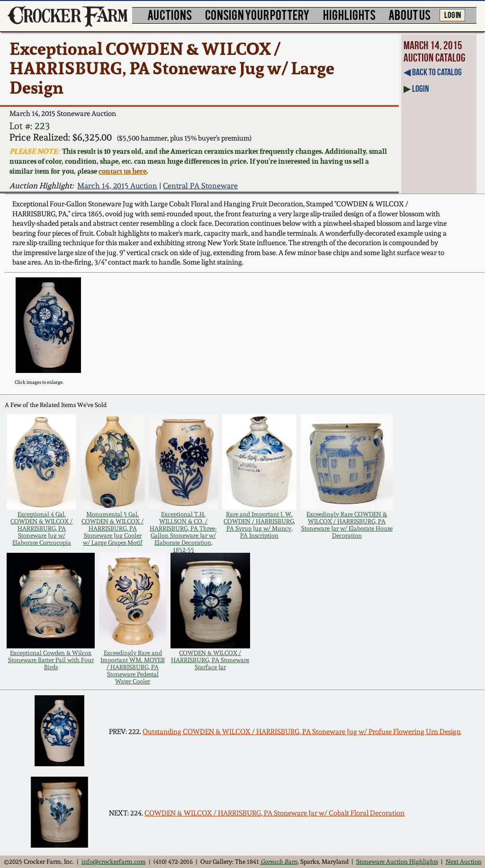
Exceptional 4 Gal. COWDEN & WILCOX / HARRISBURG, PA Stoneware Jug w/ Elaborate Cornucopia (41, 528)
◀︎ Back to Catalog (433, 72)
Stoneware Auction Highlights (397, 862)
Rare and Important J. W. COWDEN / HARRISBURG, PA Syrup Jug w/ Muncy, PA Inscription (259, 525)
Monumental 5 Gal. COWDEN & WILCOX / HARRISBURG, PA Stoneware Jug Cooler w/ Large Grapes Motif (112, 528)
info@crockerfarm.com (114, 862)
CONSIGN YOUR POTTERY (257, 14)
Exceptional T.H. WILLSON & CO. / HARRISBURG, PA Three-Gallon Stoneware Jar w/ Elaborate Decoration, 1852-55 (183, 532)
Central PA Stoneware (200, 186)
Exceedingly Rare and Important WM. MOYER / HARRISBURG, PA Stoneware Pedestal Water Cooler (133, 667)
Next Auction (464, 862)
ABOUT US (409, 14)
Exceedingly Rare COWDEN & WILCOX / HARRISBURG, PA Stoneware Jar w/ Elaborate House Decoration (347, 525)
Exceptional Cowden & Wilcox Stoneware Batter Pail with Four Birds (51, 660)
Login (421, 89)
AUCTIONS (170, 14)
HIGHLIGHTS (349, 14)
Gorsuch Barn (279, 862)
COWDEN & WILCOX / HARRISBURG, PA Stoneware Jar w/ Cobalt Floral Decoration (274, 813)
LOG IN (453, 14)
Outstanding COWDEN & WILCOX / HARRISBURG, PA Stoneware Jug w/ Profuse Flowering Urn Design (302, 732)
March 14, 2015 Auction (117, 186)
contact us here (122, 171)
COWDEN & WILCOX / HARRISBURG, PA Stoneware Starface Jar (210, 660)
